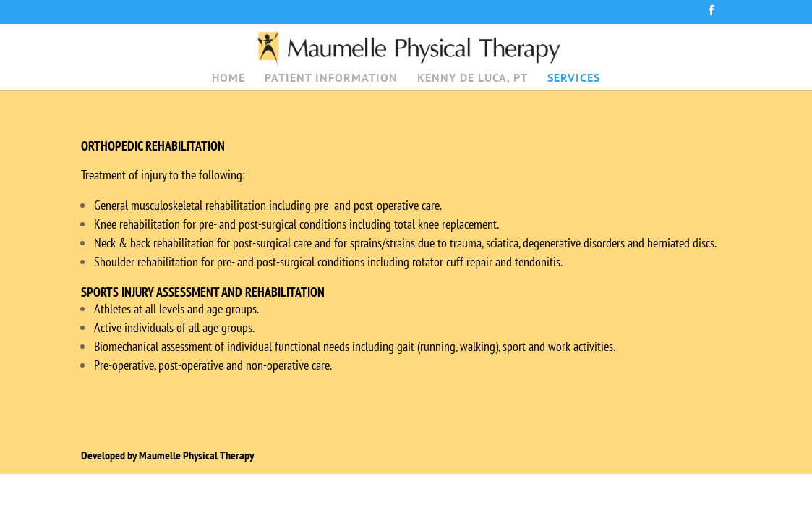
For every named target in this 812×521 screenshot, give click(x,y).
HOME (228, 79)
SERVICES (574, 79)
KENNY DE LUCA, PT (473, 79)
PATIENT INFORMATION (331, 79)
